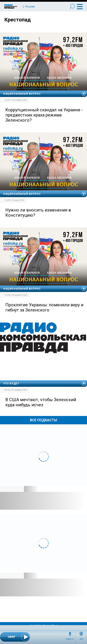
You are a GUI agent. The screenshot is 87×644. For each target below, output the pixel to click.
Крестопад (18, 20)
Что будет (11, 384)
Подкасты (70, 639)
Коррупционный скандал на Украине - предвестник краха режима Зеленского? (44, 115)
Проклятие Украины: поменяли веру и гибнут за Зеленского (44, 307)
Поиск (72, 7)
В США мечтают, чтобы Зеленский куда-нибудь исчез (41, 402)
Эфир (81, 639)
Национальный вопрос (22, 94)
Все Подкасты (43, 420)
